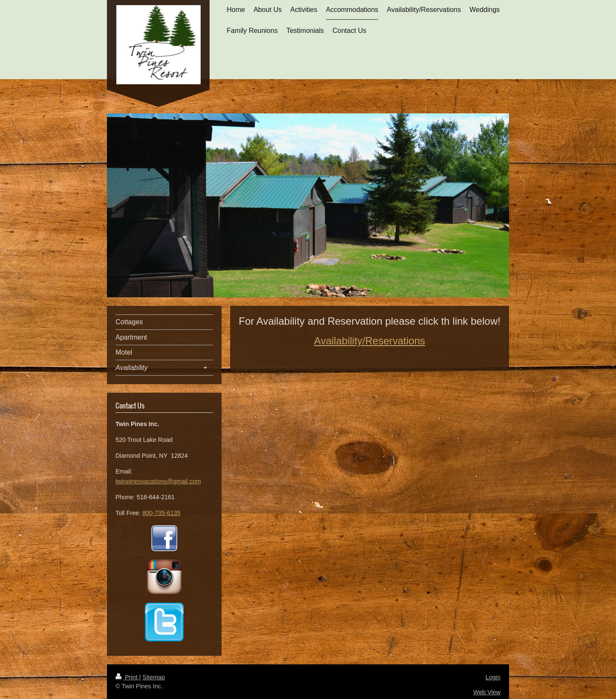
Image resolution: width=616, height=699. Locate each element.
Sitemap (154, 677)
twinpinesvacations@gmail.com (158, 481)
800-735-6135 (161, 513)
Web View (487, 692)
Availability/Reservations (370, 341)
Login (493, 677)
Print (127, 677)
